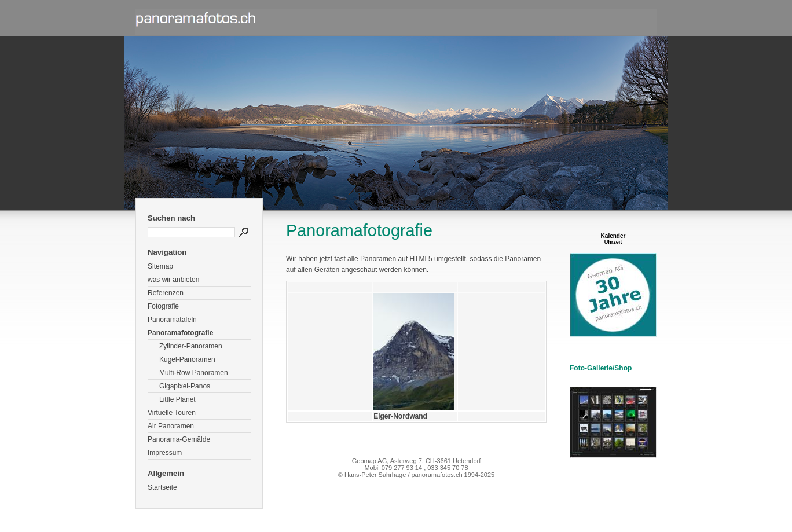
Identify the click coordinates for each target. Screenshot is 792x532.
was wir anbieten (173, 280)
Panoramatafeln (172, 320)
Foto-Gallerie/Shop (601, 368)
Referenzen (166, 293)
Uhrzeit (613, 242)
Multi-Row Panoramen (194, 373)
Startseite (162, 487)
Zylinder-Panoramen (191, 346)
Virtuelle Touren (172, 413)
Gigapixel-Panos (185, 386)
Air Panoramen (171, 426)
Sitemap (160, 266)
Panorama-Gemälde (179, 439)
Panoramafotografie (180, 333)
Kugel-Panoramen (187, 359)
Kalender (613, 236)
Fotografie (163, 306)
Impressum (165, 453)
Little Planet (177, 399)
